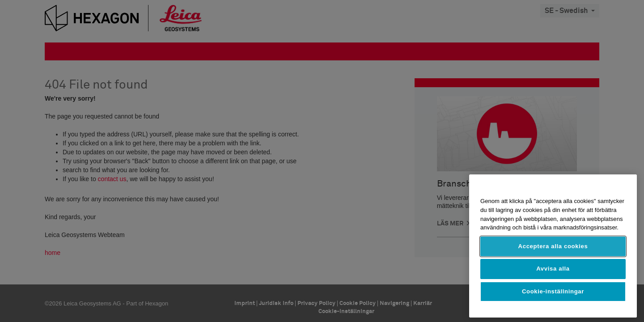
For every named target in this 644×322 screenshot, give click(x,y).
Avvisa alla (553, 269)
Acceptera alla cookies (553, 246)
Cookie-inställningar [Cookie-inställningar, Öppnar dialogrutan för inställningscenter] (553, 291)
